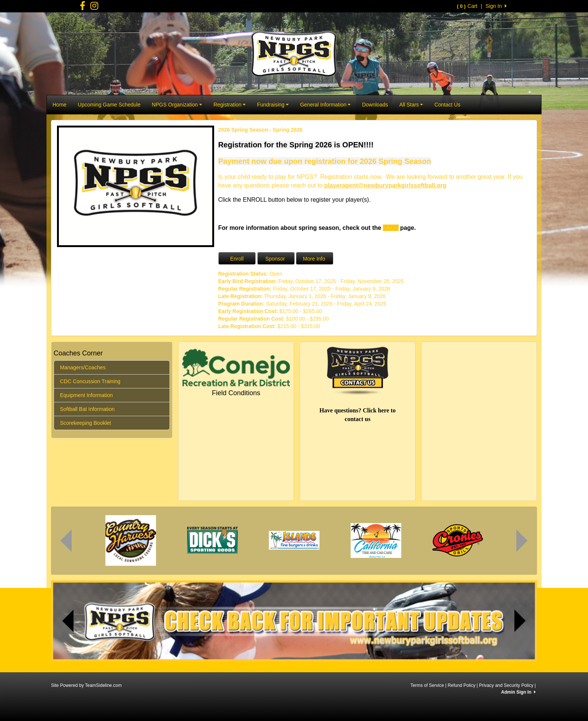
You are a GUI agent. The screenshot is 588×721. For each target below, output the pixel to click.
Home (59, 105)
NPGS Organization (177, 105)
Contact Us (447, 105)
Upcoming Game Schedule (109, 105)
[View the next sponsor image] (522, 541)
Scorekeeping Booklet (85, 423)
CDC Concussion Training (90, 381)
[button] (68, 621)
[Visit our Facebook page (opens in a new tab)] (82, 7)
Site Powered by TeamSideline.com (86, 685)
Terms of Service (427, 685)
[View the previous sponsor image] (66, 541)
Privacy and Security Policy (506, 685)
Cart (467, 6)
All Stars (411, 105)
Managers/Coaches (83, 367)
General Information (325, 105)
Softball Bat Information (87, 409)
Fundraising (273, 105)
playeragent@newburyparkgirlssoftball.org (385, 185)
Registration (229, 105)
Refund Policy (462, 685)
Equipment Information (86, 395)
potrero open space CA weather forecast (466, 432)
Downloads (375, 105)
